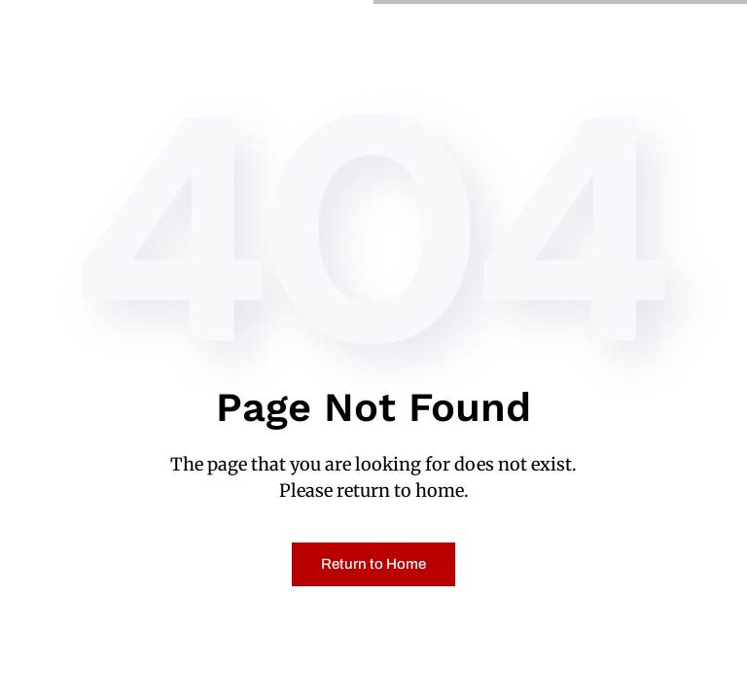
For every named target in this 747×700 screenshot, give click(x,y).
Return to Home (373, 564)
